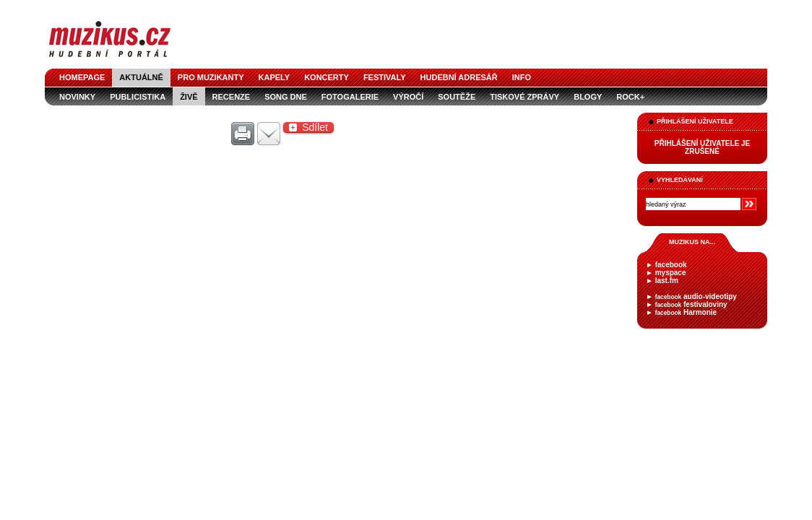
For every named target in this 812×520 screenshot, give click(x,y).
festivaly (385, 77)
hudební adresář (459, 77)
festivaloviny (691, 304)
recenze (232, 97)
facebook (671, 265)
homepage (82, 77)
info (522, 77)
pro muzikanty (211, 77)
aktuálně (141, 77)
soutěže (457, 97)
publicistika (138, 97)
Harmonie (686, 312)
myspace (671, 273)
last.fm (667, 281)
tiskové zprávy (524, 97)
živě (189, 97)
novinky (77, 97)
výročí (408, 97)
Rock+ (630, 97)
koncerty (327, 77)
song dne (286, 97)
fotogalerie (350, 97)
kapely (275, 77)
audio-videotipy (696, 296)
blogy (588, 97)
